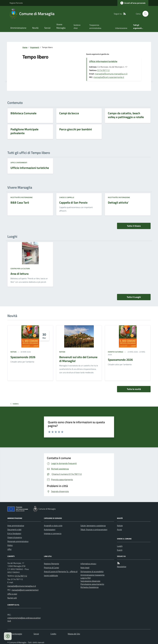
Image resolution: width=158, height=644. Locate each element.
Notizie (14, 352)
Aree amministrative (16, 526)
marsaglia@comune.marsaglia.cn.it (111, 74)
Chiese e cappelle (67, 197)
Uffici (9, 549)
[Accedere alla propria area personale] (133, 3)
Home (25, 47)
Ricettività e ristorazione (22, 197)
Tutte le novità (134, 389)
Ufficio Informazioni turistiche (103, 61)
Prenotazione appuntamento (92, 584)
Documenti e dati (14, 529)
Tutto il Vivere (134, 226)
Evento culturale (116, 352)
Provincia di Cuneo (51, 568)
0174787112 (103, 70)
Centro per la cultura (20, 269)
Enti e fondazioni (14, 533)
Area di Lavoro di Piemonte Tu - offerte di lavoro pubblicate (61, 573)
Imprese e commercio (53, 533)
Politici (10, 545)
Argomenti (35, 47)
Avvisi (119, 529)
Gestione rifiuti (77, 26)
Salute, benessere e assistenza (93, 526)
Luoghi (120, 546)
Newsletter (122, 567)
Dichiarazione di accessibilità (92, 571)
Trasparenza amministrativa (95, 26)
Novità (35, 28)
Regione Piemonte (16, 3)
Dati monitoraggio (15, 634)
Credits (53, 634)
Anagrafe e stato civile (53, 526)
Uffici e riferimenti (19, 163)
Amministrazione (18, 28)
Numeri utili (12, 598)
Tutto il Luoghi (134, 297)
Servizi (47, 28)
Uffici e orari (12, 594)
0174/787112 (21, 576)
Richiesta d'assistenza (89, 587)
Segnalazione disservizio (90, 581)
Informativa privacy (88, 564)
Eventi (120, 550)
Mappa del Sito (74, 634)
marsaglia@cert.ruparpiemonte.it (109, 77)
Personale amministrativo (18, 541)
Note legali (85, 568)
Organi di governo (15, 537)
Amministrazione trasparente (92, 575)
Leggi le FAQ (86, 578)
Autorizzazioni (50, 529)
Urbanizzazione (121, 28)
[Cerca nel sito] (144, 14)
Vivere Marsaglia (61, 26)
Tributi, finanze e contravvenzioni (94, 529)
